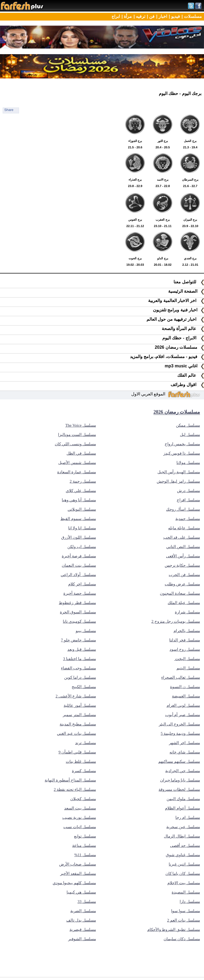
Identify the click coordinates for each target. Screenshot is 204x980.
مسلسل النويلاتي (82, 509)
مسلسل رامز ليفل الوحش (178, 481)
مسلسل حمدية (188, 519)
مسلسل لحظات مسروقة (179, 789)
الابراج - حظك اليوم (183, 338)
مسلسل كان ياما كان (183, 874)
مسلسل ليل (190, 435)
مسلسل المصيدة (186, 892)
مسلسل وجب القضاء (78, 668)
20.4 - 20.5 (163, 141)
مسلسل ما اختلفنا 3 (80, 659)
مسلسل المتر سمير (79, 715)
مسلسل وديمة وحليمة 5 (180, 733)
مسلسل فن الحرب (184, 575)
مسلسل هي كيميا (81, 892)
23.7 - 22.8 (163, 180)
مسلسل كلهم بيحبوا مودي (74, 883)
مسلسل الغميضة (186, 696)
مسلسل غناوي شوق (183, 855)
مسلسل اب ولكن (82, 547)
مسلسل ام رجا (188, 818)
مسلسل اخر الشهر (184, 743)
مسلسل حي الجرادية (183, 771)
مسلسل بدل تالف (81, 920)
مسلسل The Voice (80, 425)
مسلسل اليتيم (188, 668)
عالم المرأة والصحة (183, 329)
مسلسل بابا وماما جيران (180, 780)
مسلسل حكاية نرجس (182, 565)
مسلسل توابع (85, 836)
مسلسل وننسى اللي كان (75, 444)
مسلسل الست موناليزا (77, 435)
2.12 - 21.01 (190, 258)
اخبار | (162, 16)
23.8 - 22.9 (135, 180)
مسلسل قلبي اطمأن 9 (77, 752)
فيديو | (174, 16)
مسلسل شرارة (187, 612)
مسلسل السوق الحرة (78, 612)
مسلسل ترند (86, 743)
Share (9, 110)
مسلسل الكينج (84, 687)
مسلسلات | (192, 16)
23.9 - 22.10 (190, 220)
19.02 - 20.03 (135, 258)
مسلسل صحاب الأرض (78, 864)
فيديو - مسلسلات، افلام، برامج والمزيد (167, 357)
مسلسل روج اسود (185, 649)
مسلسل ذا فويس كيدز (182, 453)
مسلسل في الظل (81, 453)
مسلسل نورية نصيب (79, 818)
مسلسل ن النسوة (185, 687)
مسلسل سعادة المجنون (180, 593)
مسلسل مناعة (84, 846)
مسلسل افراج (188, 500)
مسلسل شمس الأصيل (77, 463)
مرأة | (127, 16)
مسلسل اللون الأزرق (79, 537)
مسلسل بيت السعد (80, 808)
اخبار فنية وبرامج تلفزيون (178, 310)
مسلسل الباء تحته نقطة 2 (75, 789)
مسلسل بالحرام (187, 631)
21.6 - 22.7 (190, 180)
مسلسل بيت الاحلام (184, 883)
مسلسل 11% (85, 855)
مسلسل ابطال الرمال (182, 836)
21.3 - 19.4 (190, 141)
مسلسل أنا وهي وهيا (79, 500)
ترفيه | (139, 16)
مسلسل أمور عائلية (80, 705)
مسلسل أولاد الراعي (78, 575)
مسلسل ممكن (188, 425)
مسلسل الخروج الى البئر (179, 724)
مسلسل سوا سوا (186, 911)
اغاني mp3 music (184, 366)
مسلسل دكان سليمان (182, 939)
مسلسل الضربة (83, 911)
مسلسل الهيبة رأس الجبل (179, 472)
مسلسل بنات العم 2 (184, 920)
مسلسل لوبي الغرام (183, 705)
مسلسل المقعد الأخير (78, 874)
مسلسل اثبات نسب (80, 827)
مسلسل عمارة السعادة (77, 472)
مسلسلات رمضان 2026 (179, 347)
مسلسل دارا (190, 902)
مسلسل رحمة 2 (83, 481)
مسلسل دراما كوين (80, 677)
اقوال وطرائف (187, 385)
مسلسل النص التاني (183, 547)
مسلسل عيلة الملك (184, 603)
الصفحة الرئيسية (186, 291)
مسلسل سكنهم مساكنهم (179, 761)
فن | (151, 16)
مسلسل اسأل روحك (183, 509)
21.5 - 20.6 (135, 141)
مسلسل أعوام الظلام (182, 808)
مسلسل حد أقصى (185, 846)
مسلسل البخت (187, 659)
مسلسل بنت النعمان (79, 565)
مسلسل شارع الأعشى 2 (76, 696)
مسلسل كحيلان (83, 799)
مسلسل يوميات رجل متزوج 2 (176, 621)
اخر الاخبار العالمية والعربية (176, 301)
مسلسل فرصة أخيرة (79, 556)
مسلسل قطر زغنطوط (77, 603)
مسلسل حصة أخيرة (80, 593)
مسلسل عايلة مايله (184, 528)
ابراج (116, 16)
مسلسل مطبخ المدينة (78, 724)
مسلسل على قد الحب (182, 537)
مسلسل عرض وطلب (182, 584)
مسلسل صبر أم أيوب (183, 715)
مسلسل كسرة (84, 771)
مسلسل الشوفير (82, 939)
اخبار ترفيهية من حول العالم (175, 319)
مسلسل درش (188, 491)
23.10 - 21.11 (163, 220)
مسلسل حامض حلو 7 (78, 640)
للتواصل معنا (189, 282)
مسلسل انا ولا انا (82, 528)
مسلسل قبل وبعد (82, 649)
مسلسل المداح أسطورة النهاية (70, 780)
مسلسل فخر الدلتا (185, 640)
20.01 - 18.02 (163, 258)
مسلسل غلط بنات (81, 761)
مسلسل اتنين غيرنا (184, 864)
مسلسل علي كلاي (81, 491)
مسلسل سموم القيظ (78, 519)
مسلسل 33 (87, 902)
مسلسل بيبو (86, 631)
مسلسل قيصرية (83, 930)
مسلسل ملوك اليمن (183, 799)
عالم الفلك (191, 375)
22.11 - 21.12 (135, 220)
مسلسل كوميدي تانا (79, 621)
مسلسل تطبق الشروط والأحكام (174, 930)
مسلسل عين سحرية (183, 827)
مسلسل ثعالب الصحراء (181, 677)
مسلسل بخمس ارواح (182, 444)
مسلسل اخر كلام (82, 584)
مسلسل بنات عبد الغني (76, 733)
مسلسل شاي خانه (185, 752)
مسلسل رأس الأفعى (183, 556)
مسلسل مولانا (188, 463)
